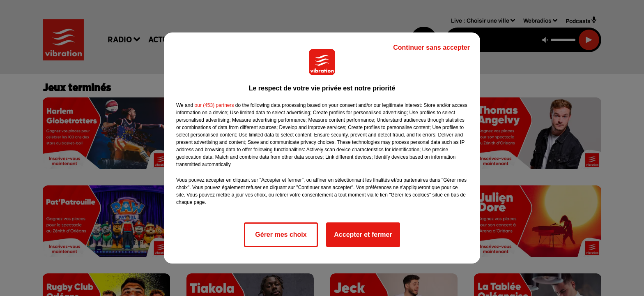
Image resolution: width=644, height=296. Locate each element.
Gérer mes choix (281, 235)
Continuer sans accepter (431, 47)
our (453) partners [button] (214, 105)
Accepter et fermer (363, 235)
